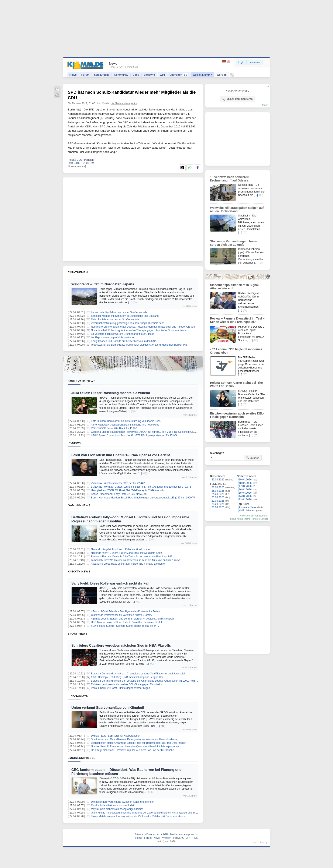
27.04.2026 (218, 480)
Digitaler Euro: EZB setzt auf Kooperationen (116, 736)
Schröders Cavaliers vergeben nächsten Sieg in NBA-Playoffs (121, 645)
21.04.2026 (218, 504)
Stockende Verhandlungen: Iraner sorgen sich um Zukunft (234, 243)
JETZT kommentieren (237, 99)
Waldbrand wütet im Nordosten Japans (103, 284)
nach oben (258, 843)
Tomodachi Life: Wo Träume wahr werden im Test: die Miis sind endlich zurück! (135, 560)
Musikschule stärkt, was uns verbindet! (113, 805)
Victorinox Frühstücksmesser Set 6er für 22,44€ (118, 483)
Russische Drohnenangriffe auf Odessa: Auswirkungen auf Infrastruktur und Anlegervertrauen (144, 327)
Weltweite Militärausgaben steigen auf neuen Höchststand (237, 209)
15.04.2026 (245, 493)
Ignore (255, 519)
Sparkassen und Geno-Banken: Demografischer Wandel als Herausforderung (135, 739)
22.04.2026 (218, 501)
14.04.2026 (245, 496)
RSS (195, 838)
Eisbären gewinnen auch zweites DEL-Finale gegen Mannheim (126, 684)
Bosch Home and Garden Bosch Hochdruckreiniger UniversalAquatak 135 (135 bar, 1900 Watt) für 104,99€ (151, 498)
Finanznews (78, 696)
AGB (165, 835)
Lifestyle (150, 75)
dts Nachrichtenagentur (124, 103)
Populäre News (248, 507)
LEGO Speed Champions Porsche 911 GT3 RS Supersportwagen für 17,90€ (134, 435)
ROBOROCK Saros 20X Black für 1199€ (114, 428)
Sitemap (140, 835)
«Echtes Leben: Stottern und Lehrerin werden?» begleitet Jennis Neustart (132, 619)
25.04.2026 (218, 491)
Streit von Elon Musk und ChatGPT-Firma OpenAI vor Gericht (121, 455)
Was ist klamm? (202, 75)
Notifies (264, 519)
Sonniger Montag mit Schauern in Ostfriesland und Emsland (125, 316)
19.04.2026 (245, 480)
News (73, 75)
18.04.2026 (245, 483)
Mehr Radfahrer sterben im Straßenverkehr (115, 320)
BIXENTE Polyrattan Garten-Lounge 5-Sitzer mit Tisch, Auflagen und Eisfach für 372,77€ (141, 487)
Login (241, 62)
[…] (130, 303)
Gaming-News (79, 505)
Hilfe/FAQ (179, 838)
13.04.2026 (245, 500)
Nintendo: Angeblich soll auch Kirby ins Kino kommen (121, 549)
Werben (222, 75)
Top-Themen (78, 272)
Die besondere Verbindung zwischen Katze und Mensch (123, 802)
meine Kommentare (240, 519)
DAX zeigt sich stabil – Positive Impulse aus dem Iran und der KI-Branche (132, 750)
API (188, 838)
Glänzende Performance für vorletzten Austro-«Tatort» (121, 615)
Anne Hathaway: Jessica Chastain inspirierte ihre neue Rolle (125, 425)
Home (139, 838)
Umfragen (179, 75)
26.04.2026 (218, 487)
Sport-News (78, 634)
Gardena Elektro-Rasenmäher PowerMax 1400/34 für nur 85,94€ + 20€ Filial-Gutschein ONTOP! (145, 432)
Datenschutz (153, 835)
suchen (253, 458)
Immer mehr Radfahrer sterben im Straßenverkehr (119, 312)
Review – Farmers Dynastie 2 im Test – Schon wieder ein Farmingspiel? (132, 557)
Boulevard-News (82, 381)
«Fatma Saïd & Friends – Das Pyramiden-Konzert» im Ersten (125, 611)
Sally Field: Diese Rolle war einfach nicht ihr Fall (110, 583)
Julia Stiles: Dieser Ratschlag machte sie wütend (111, 393)
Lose (136, 75)
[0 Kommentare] (77, 166)
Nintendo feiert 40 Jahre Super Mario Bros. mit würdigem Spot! (126, 553)
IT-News (74, 443)
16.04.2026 (245, 490)
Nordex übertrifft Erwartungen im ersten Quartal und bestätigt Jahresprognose (135, 747)
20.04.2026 (218, 507)
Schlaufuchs (102, 75)
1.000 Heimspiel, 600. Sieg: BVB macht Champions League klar (127, 677)
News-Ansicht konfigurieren (254, 516)
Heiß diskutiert (247, 511)
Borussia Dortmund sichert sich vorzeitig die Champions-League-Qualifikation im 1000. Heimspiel (146, 681)
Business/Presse (82, 758)
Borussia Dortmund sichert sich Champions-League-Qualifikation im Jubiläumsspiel (138, 674)
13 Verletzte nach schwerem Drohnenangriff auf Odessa (123, 334)
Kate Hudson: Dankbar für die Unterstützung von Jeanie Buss (126, 421)
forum (265, 105)
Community (121, 75)
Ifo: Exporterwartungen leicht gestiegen (113, 338)
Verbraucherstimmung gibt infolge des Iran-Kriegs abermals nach (128, 323)
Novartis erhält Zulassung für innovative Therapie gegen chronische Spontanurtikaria (139, 330)
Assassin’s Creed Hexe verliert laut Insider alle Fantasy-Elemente (128, 564)
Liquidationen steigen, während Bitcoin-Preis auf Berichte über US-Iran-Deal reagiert (139, 743)
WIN (162, 75)
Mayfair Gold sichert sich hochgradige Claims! (117, 809)
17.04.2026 (245, 486)
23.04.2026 (218, 497)
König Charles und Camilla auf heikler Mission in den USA (124, 341)
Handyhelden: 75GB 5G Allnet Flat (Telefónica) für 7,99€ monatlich (128, 490)
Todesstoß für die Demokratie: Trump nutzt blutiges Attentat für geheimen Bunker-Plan (140, 345)
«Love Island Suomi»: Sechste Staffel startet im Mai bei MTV (125, 626)
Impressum (192, 835)
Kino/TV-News (79, 571)
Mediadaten (177, 835)
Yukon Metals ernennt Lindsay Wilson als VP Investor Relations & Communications (138, 816)
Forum (85, 75)
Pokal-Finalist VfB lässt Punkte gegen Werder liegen (120, 688)
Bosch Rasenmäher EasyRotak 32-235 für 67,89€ (119, 494)
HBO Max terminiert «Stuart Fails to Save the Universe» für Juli (127, 622)
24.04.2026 (218, 494)
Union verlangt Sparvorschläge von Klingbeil (108, 708)
